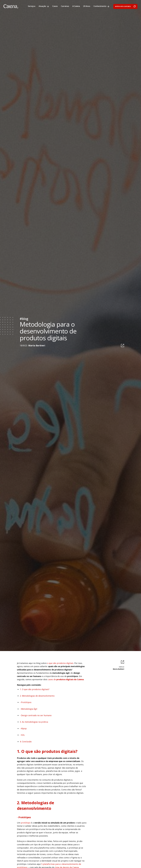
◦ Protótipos (26, 702)
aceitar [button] (112, 862)
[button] (123, 862)
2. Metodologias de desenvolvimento (37, 696)
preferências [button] (81, 862)
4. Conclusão (26, 742)
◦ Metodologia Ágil (28, 709)
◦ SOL (22, 735)
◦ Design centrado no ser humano (36, 715)
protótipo (26, 823)
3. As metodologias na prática (34, 722)
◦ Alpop (23, 728)
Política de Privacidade (36, 864)
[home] (11, 6)
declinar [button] (95, 862)
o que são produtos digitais (60, 663)
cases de (66, 679)
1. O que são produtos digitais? (35, 689)
